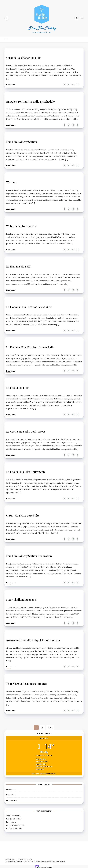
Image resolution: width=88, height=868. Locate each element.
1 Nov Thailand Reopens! (21, 598)
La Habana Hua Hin (19, 266)
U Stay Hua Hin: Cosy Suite (23, 514)
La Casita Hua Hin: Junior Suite (26, 471)
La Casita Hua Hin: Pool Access (26, 431)
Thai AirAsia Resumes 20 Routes (26, 682)
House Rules (11, 793)
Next (50, 726)
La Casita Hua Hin (18, 387)
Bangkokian (11, 821)
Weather (11, 182)
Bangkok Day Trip (14, 817)
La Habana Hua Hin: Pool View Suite (29, 306)
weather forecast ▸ (44, 772)
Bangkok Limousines (15, 824)
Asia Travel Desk (13, 814)
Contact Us (11, 788)
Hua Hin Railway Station (22, 142)
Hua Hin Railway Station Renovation (29, 555)
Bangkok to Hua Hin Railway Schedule (31, 101)
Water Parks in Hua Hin (21, 226)
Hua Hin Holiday (42, 28)
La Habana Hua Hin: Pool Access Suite (30, 347)
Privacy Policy (11, 799)
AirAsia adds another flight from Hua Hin (33, 639)
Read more (11, 85)
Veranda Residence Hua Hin (24, 58)
